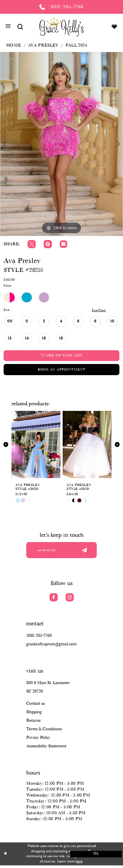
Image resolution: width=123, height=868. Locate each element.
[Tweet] (32, 244)
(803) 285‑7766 (39, 638)
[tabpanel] (61, 144)
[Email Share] (63, 244)
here (79, 864)
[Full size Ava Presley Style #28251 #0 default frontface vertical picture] (61, 144)
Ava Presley (43, 45)
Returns (33, 723)
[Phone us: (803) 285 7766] (61, 7)
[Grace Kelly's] (61, 27)
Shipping (34, 715)
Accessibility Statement (46, 749)
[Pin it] (48, 244)
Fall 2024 (77, 45)
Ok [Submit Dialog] (95, 856)
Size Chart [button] (98, 310)
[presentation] (36, 446)
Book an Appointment (61, 371)
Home (13, 45)
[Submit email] (84, 552)
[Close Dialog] (29, 856)
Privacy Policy (38, 740)
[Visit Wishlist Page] (114, 27)
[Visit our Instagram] (70, 600)
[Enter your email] (61, 552)
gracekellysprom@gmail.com (51, 647)
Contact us (36, 706)
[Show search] (20, 27)
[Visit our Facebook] (54, 600)
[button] (8, 27)
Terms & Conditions (44, 732)
